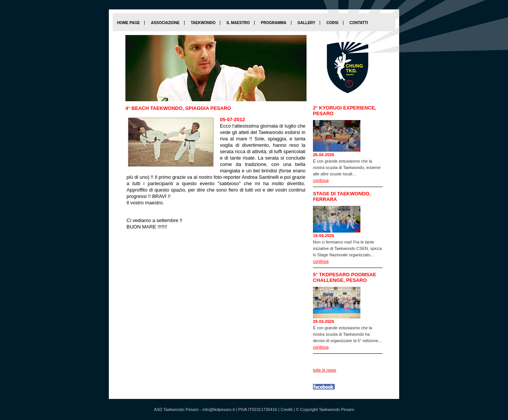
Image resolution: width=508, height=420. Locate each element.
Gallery (306, 23)
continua (321, 180)
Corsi (333, 23)
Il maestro (238, 23)
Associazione (165, 23)
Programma (274, 23)
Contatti (359, 23)
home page (128, 23)
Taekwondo (203, 23)
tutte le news (325, 370)
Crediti (287, 409)
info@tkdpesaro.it (218, 409)
